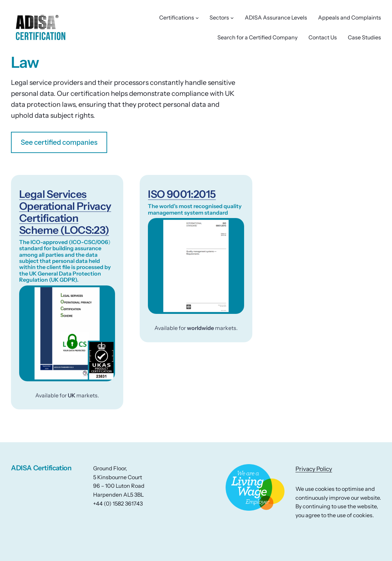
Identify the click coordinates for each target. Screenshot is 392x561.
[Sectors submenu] (232, 18)
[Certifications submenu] (197, 18)
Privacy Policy (314, 469)
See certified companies (59, 142)
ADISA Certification (41, 468)
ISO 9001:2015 (182, 194)
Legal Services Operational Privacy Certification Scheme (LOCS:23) (65, 212)
